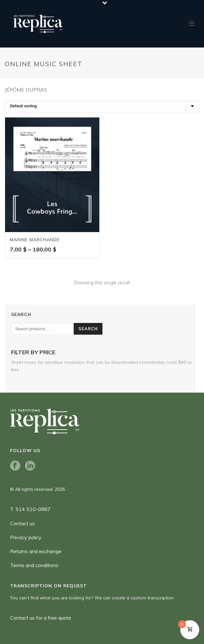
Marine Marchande (35, 240)
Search (88, 329)
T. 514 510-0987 (30, 509)
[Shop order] (102, 106)
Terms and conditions (34, 565)
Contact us (22, 523)
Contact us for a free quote (41, 618)
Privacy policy (26, 537)
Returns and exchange (36, 551)
